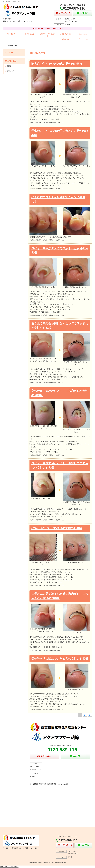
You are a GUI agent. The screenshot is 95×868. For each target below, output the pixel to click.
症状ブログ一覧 (65, 34)
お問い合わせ (30, 34)
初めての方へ (12, 34)
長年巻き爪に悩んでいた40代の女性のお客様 (60, 659)
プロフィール (83, 39)
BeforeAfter (83, 34)
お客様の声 (65, 39)
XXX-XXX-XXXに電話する (9, 867)
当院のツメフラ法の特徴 (47, 35)
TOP (7, 45)
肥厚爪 (9, 66)
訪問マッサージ (12, 71)
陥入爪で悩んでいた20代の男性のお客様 (57, 64)
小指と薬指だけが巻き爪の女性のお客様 (57, 528)
